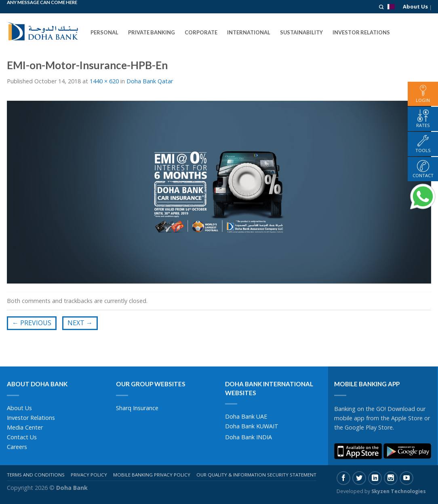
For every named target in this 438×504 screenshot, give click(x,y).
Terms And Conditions (36, 475)
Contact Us (22, 437)
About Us (415, 6)
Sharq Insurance (137, 408)
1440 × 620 (104, 81)
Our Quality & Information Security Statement (256, 475)
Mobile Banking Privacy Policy (152, 475)
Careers (17, 447)
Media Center (25, 427)
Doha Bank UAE (246, 416)
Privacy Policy (89, 475)
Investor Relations (31, 418)
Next (80, 323)
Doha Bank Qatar (150, 81)
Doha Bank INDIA (248, 437)
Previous (32, 323)
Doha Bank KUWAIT (252, 426)
